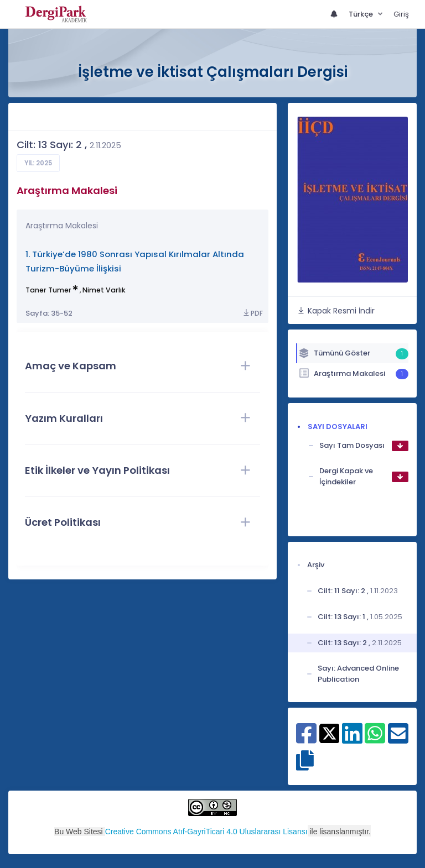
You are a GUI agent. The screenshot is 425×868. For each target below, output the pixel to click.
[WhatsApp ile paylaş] (375, 739)
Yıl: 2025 (38, 163)
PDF (252, 313)
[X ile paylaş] (330, 733)
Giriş (401, 14)
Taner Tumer (48, 290)
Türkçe (362, 14)
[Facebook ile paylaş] (306, 739)
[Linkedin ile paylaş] (352, 739)
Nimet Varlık (104, 290)
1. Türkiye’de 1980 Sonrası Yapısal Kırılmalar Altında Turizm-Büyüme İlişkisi (135, 261)
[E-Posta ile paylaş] (398, 739)
